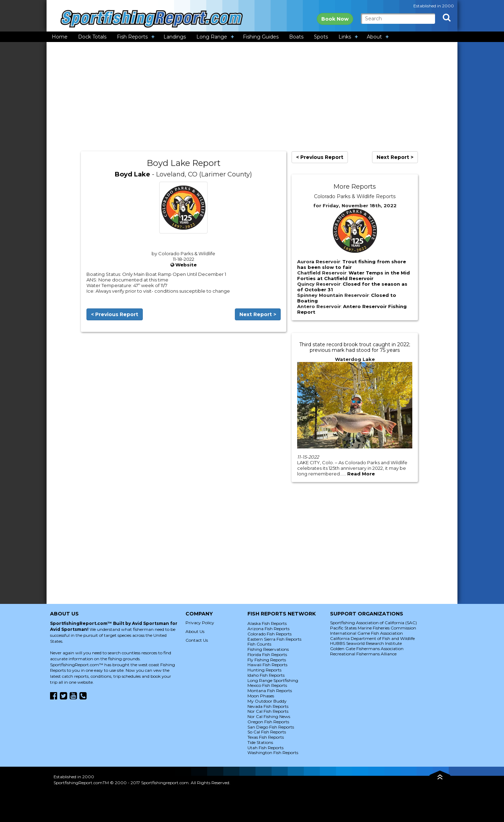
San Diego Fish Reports (271, 727)
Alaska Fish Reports (267, 623)
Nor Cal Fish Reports (268, 711)
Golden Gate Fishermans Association (367, 649)
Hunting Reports (264, 670)
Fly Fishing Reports (267, 660)
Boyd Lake (132, 174)
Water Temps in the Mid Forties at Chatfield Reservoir (353, 276)
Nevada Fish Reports (268, 706)
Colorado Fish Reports (269, 634)
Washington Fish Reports (273, 753)
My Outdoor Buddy (267, 701)
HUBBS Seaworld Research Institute (366, 643)
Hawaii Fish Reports (267, 665)
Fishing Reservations (268, 649)
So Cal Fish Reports (267, 732)
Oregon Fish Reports (268, 722)
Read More (361, 474)
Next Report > (258, 314)
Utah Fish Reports (265, 748)
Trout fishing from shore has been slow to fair (352, 264)
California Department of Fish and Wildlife (372, 638)
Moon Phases (261, 696)
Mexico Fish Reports (267, 685)
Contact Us (197, 640)
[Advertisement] (252, 97)
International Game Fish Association (366, 633)
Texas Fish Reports (266, 737)
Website (186, 265)
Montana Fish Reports (270, 691)
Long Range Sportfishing (273, 680)
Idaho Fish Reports (266, 675)
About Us (195, 631)
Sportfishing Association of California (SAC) (373, 623)
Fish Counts (259, 644)
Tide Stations (260, 742)
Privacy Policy (200, 623)
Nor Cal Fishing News (269, 716)
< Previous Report (115, 314)
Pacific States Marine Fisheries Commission (373, 628)
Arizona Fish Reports (268, 629)
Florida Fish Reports (267, 654)
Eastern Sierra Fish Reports (274, 639)
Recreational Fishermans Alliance (363, 654)
